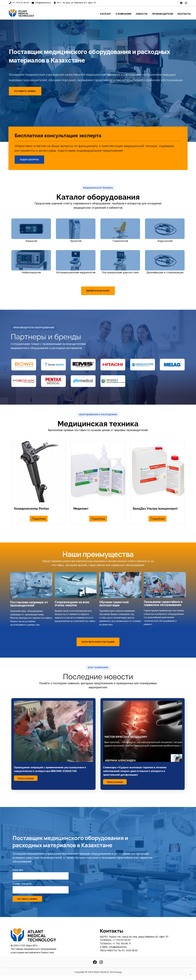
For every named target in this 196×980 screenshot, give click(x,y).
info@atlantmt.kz (41, 3)
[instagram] (186, 3)
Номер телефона (22, 884)
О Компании (123, 14)
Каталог (106, 14)
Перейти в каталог (98, 291)
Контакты (184, 14)
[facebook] (181, 3)
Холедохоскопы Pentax (31, 509)
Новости (142, 14)
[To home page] (31, 13)
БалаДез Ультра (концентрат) (155, 509)
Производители (162, 14)
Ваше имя (18, 870)
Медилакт (81, 509)
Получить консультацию (98, 642)
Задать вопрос (29, 160)
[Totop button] (190, 974)
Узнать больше (26, 778)
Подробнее (39, 519)
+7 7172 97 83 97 (19, 3)
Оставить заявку (25, 91)
